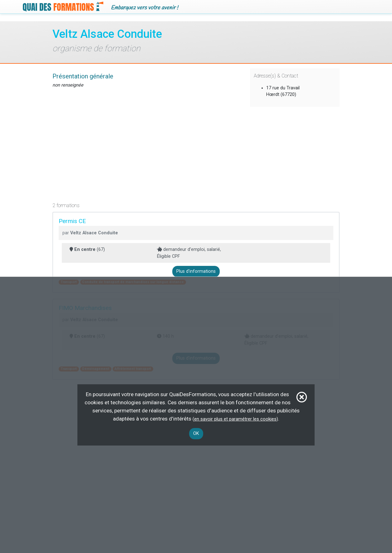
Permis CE (72, 221)
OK (196, 433)
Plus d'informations (196, 271)
